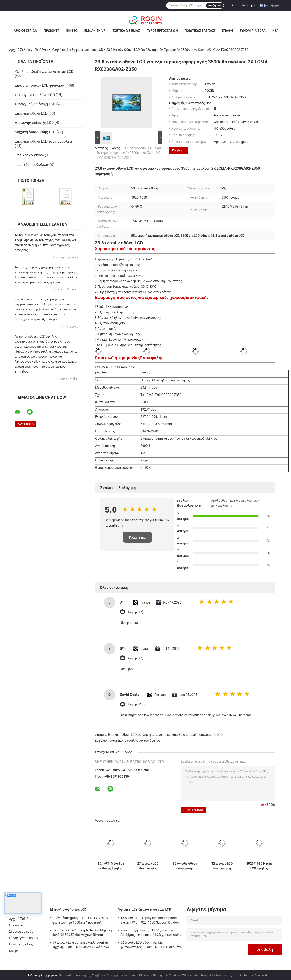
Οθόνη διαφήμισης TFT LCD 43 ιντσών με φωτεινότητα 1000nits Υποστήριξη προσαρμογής (82, 921)
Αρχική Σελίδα (25, 31)
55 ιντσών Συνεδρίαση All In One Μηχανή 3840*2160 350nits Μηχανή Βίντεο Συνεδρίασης (82, 933)
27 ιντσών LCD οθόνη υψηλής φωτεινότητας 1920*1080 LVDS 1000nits (148, 866)
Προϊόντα (52, 31)
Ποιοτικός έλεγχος (200, 31)
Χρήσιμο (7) (135, 612)
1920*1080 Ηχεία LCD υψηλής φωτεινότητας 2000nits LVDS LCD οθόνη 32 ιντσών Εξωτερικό (259, 866)
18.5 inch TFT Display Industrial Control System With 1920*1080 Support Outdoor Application (150, 921)
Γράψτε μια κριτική (137, 539)
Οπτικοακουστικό (29, 155)
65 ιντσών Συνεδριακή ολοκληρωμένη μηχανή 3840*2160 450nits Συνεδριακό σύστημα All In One (81, 945)
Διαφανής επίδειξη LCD (34, 123)
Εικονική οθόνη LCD (31, 113)
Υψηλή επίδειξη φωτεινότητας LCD (78, 50)
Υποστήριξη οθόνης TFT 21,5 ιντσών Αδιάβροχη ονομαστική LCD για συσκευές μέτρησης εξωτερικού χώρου (151, 933)
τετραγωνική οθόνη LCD (35, 95)
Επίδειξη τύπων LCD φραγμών (40, 85)
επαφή (227, 31)
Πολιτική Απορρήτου (42, 975)
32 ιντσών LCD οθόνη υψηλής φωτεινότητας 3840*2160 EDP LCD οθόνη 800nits (222, 866)
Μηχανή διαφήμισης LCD (35, 132)
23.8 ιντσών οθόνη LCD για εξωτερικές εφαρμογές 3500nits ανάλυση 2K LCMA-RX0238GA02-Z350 (128, 153)
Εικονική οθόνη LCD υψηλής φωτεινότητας (139, 735)
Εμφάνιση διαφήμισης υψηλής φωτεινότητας (127, 741)
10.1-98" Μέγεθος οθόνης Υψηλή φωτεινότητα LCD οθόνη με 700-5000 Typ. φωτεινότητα (111, 866)
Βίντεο (72, 31)
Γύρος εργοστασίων (162, 31)
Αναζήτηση (215, 5)
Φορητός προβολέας (32, 165)
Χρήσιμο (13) (136, 704)
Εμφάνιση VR (95, 31)
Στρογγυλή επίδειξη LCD (35, 104)
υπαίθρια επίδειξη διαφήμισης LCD (198, 735)
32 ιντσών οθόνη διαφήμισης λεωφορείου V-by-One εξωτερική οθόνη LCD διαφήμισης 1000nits (185, 866)
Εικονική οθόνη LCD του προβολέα (43, 141)
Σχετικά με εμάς (126, 31)
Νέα (275, 31)
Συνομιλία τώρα (243, 5)
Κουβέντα (179, 150)
